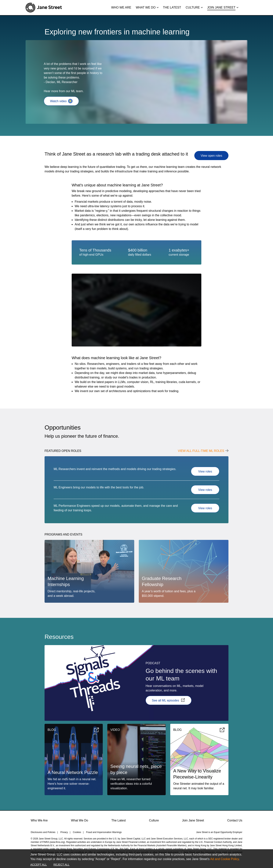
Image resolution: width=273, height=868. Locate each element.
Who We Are (39, 820)
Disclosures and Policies (43, 832)
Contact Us (235, 820)
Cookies (77, 832)
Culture (154, 820)
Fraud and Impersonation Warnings (104, 832)
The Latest (119, 820)
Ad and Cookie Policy (225, 859)
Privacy (64, 832)
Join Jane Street (193, 820)
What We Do (79, 820)
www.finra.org (57, 842)
